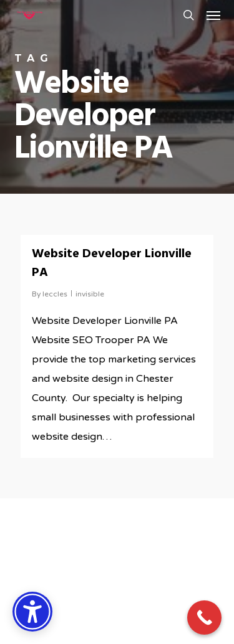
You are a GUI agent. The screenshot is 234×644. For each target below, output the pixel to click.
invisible (90, 294)
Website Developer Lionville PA (112, 263)
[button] (213, 15)
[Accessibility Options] (32, 612)
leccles (55, 294)
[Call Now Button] (204, 618)
